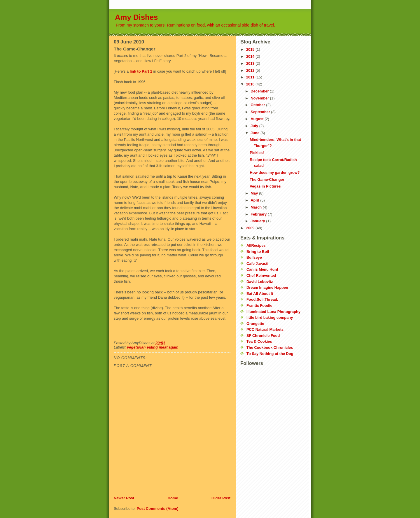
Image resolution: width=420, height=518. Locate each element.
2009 (251, 228)
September (261, 112)
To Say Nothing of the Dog (270, 354)
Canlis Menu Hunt (262, 269)
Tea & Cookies (259, 341)
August (258, 119)
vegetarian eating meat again (153, 347)
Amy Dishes (136, 17)
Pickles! (257, 153)
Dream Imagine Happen (267, 287)
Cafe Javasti (257, 264)
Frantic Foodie (259, 306)
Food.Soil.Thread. (262, 299)
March (257, 207)
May (255, 193)
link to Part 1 (142, 71)
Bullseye (254, 257)
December (260, 91)
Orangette (255, 324)
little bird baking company (270, 317)
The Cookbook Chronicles (270, 348)
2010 (251, 84)
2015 (251, 49)
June (256, 133)
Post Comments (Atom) (158, 509)
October (258, 105)
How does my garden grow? (275, 173)
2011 (251, 77)
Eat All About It (260, 294)
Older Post (221, 498)
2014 (251, 56)
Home (173, 498)
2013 (251, 63)
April (255, 200)
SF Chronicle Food (263, 336)
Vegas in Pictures (265, 186)
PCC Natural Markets (265, 329)
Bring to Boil (258, 252)
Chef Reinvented (261, 275)
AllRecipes (256, 245)
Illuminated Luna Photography (273, 312)
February (259, 214)
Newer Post (124, 498)
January (258, 221)
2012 (251, 70)
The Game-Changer (267, 180)
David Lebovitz (260, 282)
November (260, 98)
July (255, 126)
